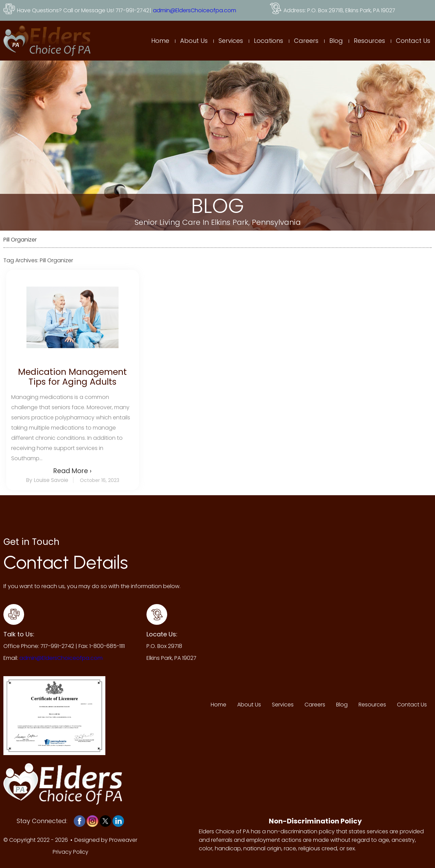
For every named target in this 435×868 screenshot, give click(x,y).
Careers (306, 41)
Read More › (72, 471)
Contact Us (413, 41)
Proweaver (123, 840)
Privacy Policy (71, 852)
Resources (369, 41)
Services (231, 41)
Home (160, 41)
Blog (336, 41)
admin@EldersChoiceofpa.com (195, 10)
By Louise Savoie (47, 480)
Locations (268, 41)
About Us (194, 41)
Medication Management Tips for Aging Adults (72, 377)
